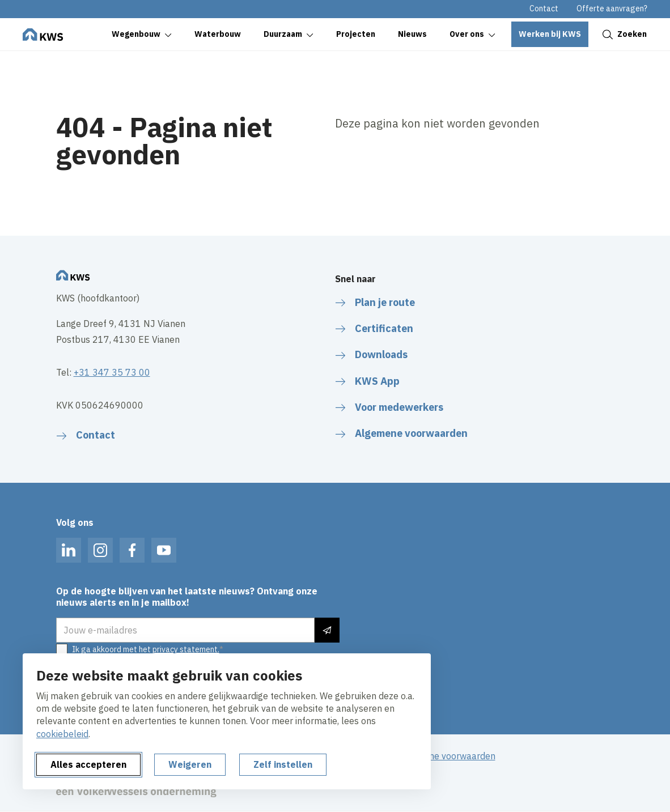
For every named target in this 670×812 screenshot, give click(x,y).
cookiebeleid (62, 734)
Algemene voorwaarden (446, 756)
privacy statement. (186, 649)
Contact (544, 8)
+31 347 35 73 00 (112, 372)
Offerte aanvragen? (612, 8)
